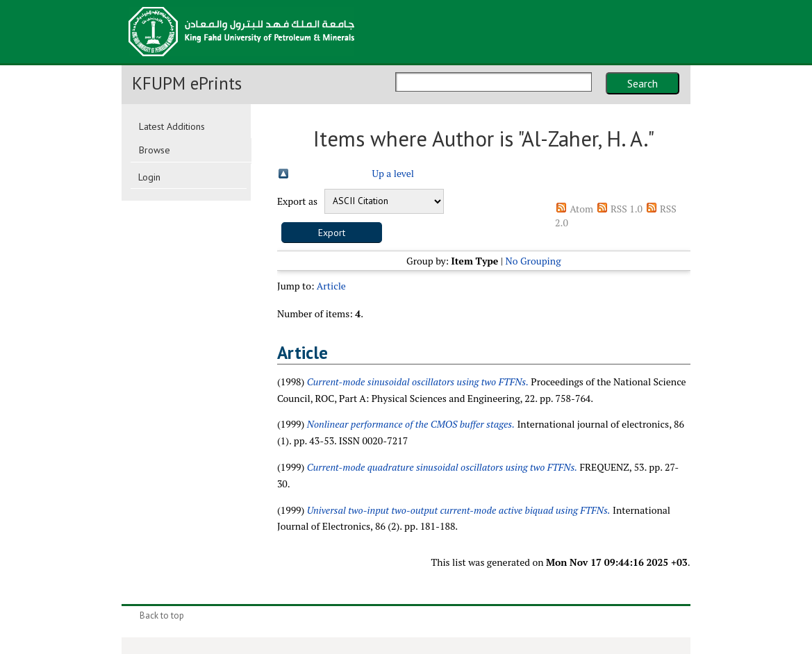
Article (331, 286)
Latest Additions (172, 126)
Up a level (393, 173)
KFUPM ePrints (187, 83)
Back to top (162, 615)
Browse (155, 150)
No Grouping (533, 261)
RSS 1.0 (627, 209)
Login (149, 177)
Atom (581, 209)
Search (643, 83)
